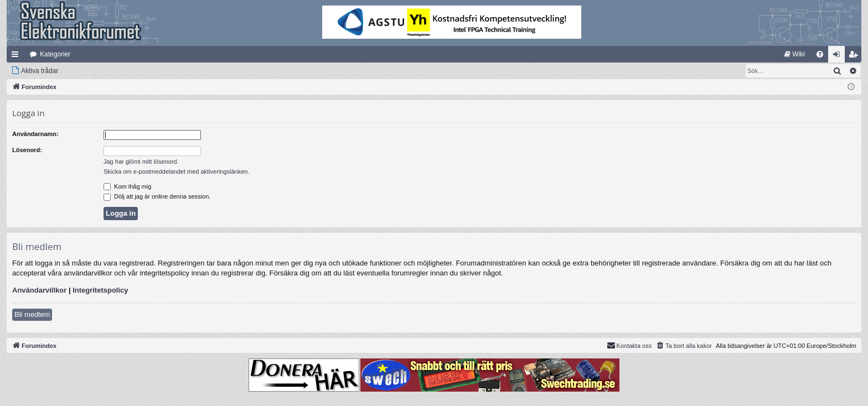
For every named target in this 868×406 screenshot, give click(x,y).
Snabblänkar (17, 56)
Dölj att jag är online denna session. (157, 196)
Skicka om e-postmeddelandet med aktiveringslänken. (177, 171)
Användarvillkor (39, 290)
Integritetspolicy (100, 290)
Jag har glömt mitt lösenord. (141, 162)
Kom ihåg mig (127, 186)
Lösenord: (27, 150)
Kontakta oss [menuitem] (629, 345)
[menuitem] (795, 54)
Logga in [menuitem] (839, 56)
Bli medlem (32, 314)
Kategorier (55, 54)
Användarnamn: (35, 134)
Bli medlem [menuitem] (856, 56)
